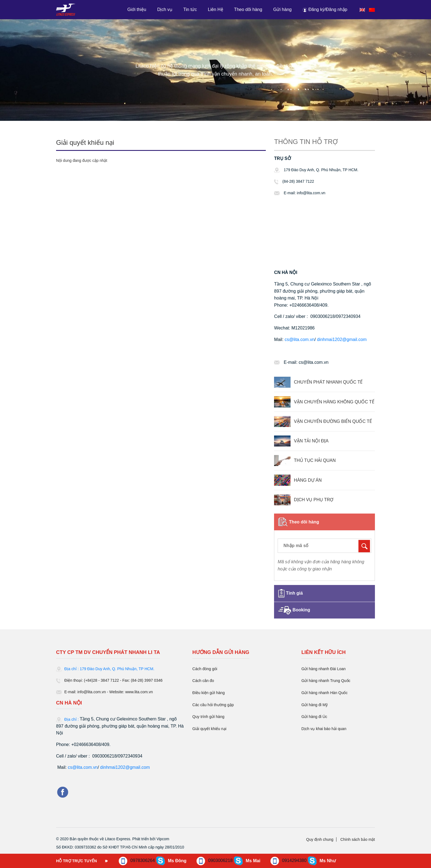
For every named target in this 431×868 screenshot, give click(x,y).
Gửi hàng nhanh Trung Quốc (326, 681)
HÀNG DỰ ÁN (308, 480)
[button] (326, 9)
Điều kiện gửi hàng (209, 693)
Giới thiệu (137, 9)
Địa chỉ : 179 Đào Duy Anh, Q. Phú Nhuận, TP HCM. (109, 669)
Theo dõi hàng (248, 9)
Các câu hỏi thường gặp (213, 705)
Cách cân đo (203, 681)
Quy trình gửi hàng (208, 717)
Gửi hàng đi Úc (314, 717)
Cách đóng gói (205, 669)
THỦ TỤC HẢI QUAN (315, 460)
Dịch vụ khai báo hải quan (324, 729)
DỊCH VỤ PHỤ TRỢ (314, 500)
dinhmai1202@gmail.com (342, 339)
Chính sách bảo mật (358, 839)
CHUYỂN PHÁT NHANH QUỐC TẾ (328, 382)
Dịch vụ (165, 9)
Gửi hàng (282, 9)
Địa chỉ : (72, 719)
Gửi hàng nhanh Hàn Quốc (324, 693)
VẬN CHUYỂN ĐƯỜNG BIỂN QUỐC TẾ (333, 421)
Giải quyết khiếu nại (209, 729)
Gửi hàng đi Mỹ (314, 705)
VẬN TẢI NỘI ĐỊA (311, 441)
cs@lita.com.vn (300, 339)
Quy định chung (320, 839)
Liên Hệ (215, 9)
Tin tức (190, 9)
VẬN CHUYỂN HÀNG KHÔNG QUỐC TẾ (334, 402)
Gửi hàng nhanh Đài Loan (323, 669)
